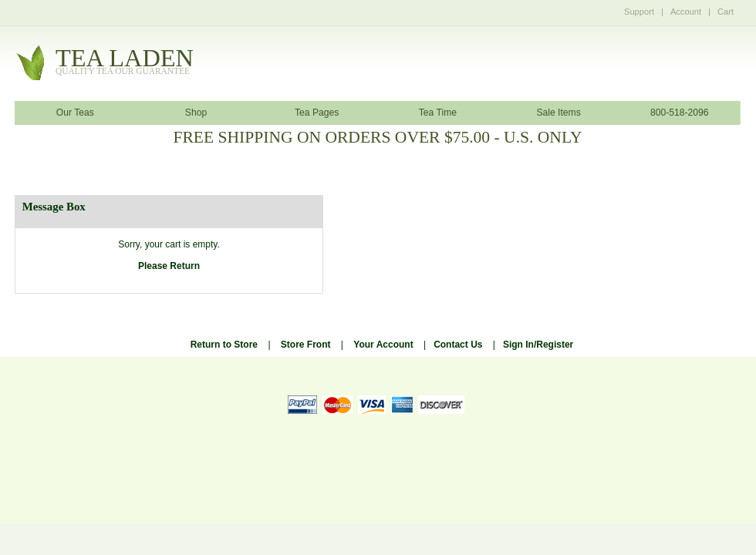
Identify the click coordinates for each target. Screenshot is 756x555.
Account (686, 12)
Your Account (383, 345)
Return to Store (224, 345)
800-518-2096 (680, 113)
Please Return (169, 266)
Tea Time (438, 113)
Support (639, 12)
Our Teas (75, 113)
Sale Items (558, 113)
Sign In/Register (538, 345)
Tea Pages (317, 113)
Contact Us (458, 345)
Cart (726, 12)
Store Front (306, 345)
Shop (196, 113)
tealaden (125, 62)
